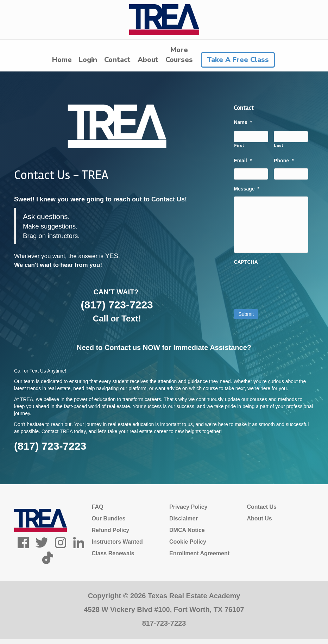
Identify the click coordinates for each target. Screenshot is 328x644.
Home (62, 60)
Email (243, 161)
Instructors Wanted (117, 542)
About (148, 60)
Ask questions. (46, 216)
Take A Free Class (238, 60)
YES (112, 256)
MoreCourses (179, 55)
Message (247, 189)
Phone (284, 161)
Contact (117, 60)
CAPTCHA (246, 262)
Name (243, 122)
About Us (260, 518)
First (239, 145)
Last (279, 145)
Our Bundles (109, 518)
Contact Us (262, 507)
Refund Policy (111, 530)
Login (88, 60)
